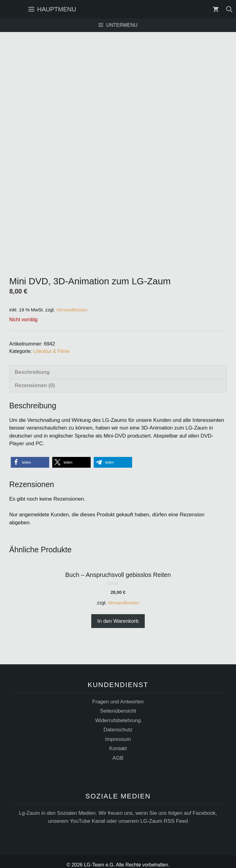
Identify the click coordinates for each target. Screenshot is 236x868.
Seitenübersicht (118, 704)
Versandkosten (72, 303)
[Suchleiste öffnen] (229, 9)
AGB (118, 751)
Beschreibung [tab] (32, 365)
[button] (30, 456)
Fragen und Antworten (118, 695)
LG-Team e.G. (99, 858)
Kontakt (118, 742)
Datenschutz (118, 723)
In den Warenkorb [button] (118, 614)
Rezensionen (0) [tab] (35, 379)
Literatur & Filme (51, 344)
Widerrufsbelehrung (118, 714)
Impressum (118, 732)
